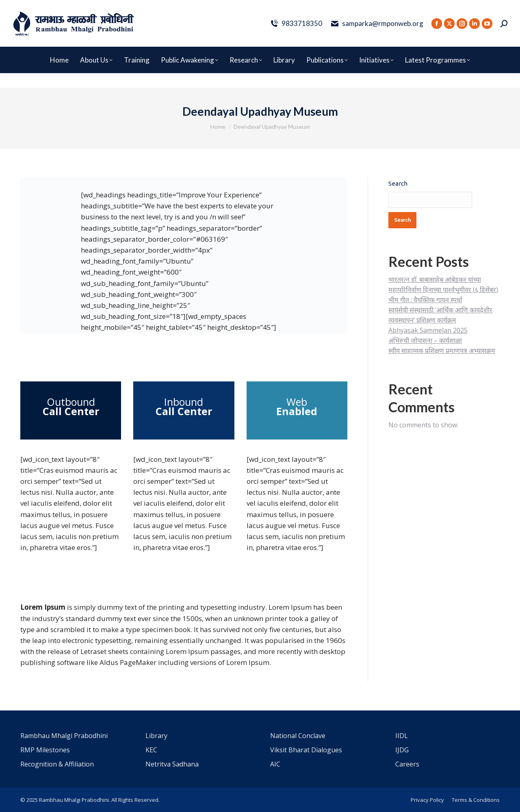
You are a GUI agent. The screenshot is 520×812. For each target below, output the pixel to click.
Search (398, 183)
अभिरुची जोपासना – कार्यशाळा (425, 340)
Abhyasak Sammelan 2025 (428, 330)
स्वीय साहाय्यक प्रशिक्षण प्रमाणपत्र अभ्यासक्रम (442, 351)
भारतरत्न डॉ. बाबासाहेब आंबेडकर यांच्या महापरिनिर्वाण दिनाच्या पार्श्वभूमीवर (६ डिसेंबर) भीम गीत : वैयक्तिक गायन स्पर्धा (443, 290)
